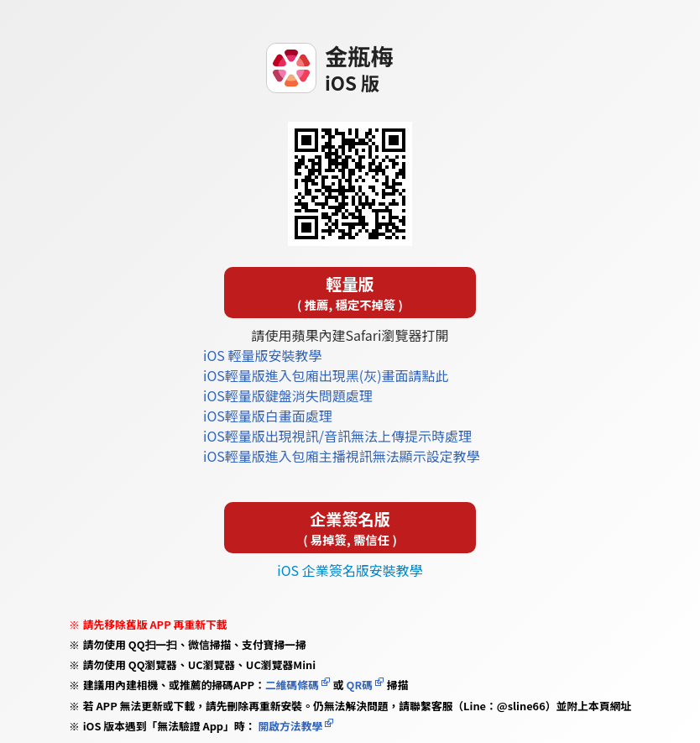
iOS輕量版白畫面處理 (268, 416)
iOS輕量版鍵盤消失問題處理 (288, 395)
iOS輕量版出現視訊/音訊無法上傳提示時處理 (337, 436)
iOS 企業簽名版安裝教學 (350, 570)
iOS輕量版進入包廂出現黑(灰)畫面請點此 (326, 375)
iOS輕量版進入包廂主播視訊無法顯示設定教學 (342, 456)
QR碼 (360, 685)
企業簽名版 (350, 528)
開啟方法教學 (290, 726)
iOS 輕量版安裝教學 (262, 355)
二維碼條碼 (292, 685)
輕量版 (350, 293)
